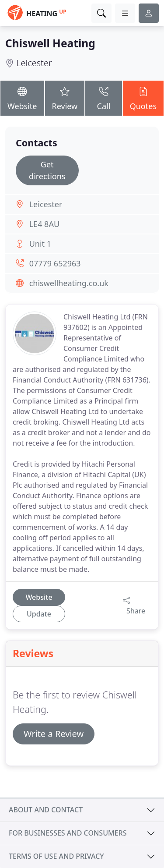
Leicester (34, 63)
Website (22, 97)
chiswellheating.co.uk (69, 283)
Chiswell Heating (50, 43)
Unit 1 (40, 244)
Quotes (143, 97)
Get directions (47, 170)
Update (39, 614)
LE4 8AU (44, 224)
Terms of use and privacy (56, 856)
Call (103, 97)
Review (65, 97)
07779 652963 (55, 263)
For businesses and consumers (68, 833)
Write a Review (54, 734)
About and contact (46, 810)
